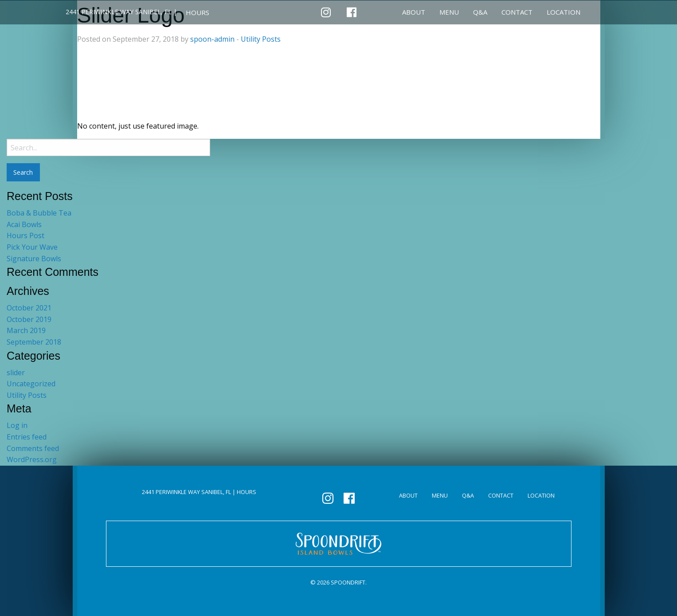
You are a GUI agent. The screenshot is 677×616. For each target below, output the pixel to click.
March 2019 (26, 330)
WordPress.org (32, 459)
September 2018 (34, 342)
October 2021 (29, 308)
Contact (517, 12)
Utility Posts (261, 39)
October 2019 (29, 319)
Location (564, 12)
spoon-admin (212, 39)
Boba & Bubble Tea (39, 213)
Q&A (480, 12)
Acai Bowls (24, 224)
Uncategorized (31, 384)
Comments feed (33, 448)
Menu (449, 12)
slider (16, 373)
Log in (17, 425)
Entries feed (27, 437)
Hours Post (25, 235)
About (414, 12)
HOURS (198, 12)
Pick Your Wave (32, 247)
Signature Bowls (34, 259)
